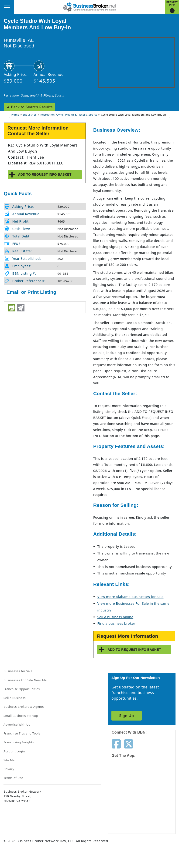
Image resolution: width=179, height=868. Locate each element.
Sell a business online (115, 617)
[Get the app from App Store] (128, 778)
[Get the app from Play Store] (128, 814)
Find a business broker (116, 623)
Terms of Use (13, 778)
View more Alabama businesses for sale (131, 597)
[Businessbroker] (89, 7)
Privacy (9, 769)
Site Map (10, 760)
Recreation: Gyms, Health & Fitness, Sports (34, 95)
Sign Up (126, 716)
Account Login (14, 751)
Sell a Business (15, 698)
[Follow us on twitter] (129, 744)
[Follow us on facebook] (116, 744)
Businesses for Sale (18, 671)
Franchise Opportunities (22, 689)
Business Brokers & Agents (24, 707)
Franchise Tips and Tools (22, 733)
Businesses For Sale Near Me (25, 680)
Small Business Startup (21, 716)
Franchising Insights (19, 742)
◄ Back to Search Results (29, 107)
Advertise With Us (17, 724)
